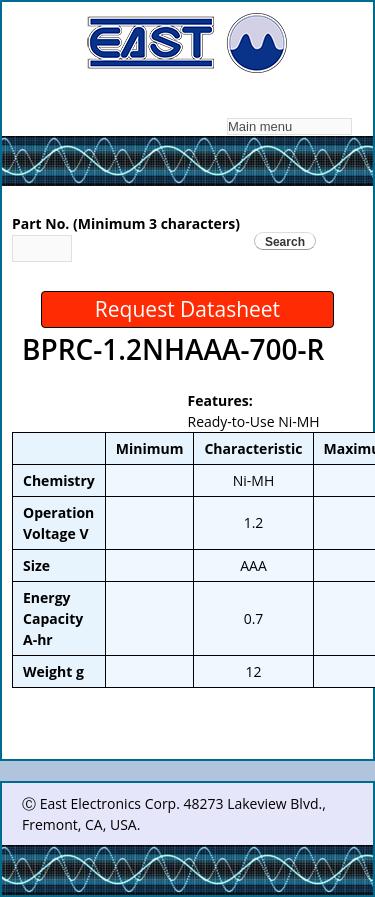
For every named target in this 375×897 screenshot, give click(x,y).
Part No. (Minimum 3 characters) (126, 223)
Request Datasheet (187, 309)
